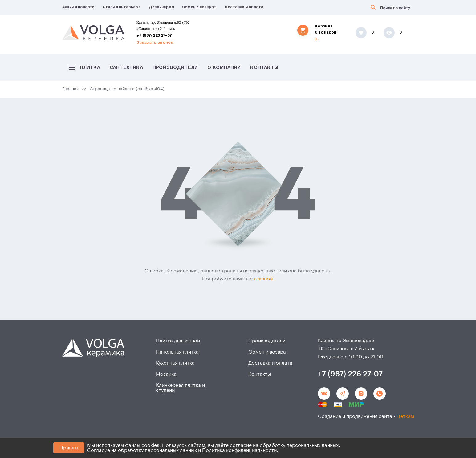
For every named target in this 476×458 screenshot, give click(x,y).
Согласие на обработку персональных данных (142, 450)
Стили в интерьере (122, 7)
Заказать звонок (155, 43)
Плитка (84, 68)
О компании (224, 68)
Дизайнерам (161, 7)
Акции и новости (78, 7)
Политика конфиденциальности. (240, 450)
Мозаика (166, 374)
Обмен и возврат (199, 7)
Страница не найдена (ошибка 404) (127, 89)
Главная (70, 89)
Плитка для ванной (178, 341)
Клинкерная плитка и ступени (180, 388)
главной (263, 279)
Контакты (264, 68)
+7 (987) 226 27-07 (154, 36)
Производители (175, 68)
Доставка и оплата (244, 7)
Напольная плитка (177, 352)
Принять (69, 448)
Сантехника (126, 68)
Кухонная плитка (175, 363)
